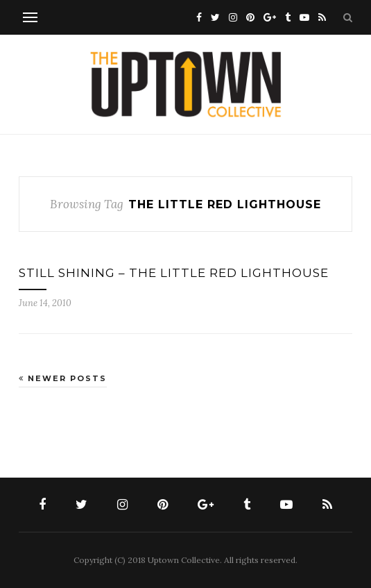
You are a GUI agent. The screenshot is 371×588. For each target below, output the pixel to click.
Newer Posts (63, 378)
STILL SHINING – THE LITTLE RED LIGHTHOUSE (174, 273)
